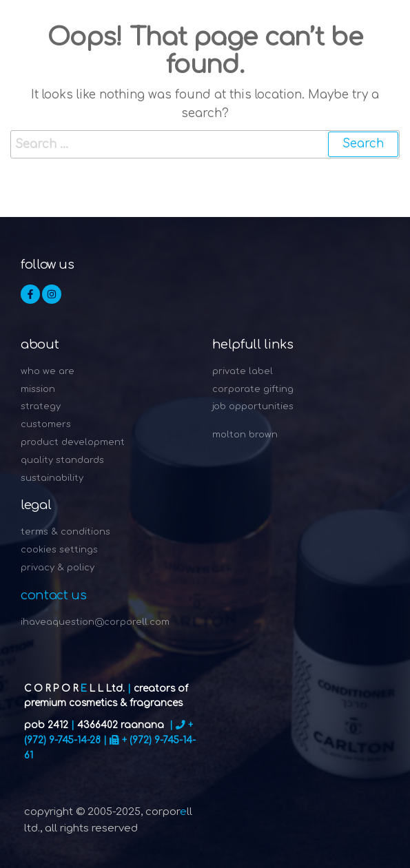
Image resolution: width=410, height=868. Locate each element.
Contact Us (53, 595)
